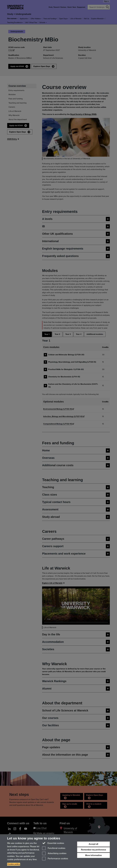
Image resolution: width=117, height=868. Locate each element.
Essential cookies (53, 843)
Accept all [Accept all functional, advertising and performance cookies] (93, 844)
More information (93, 855)
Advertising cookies (54, 854)
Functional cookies (54, 848)
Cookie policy (14, 864)
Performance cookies (55, 859)
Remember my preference (94, 850)
